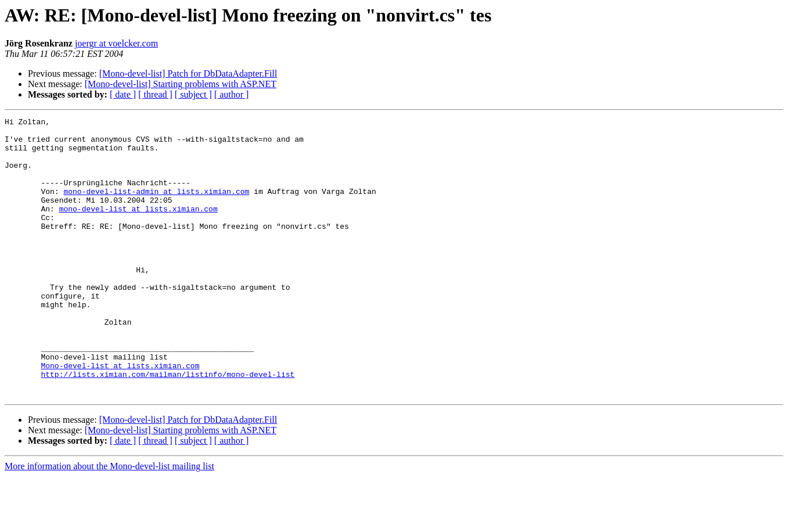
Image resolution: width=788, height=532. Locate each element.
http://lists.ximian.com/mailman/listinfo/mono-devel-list (168, 426)
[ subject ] (193, 94)
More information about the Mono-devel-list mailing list (109, 522)
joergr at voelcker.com (116, 43)
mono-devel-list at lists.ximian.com (138, 228)
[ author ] (232, 94)
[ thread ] (155, 94)
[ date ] (123, 94)
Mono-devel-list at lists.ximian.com (120, 416)
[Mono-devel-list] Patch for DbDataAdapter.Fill (188, 73)
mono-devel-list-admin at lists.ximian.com (156, 207)
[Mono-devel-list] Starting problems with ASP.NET (181, 84)
